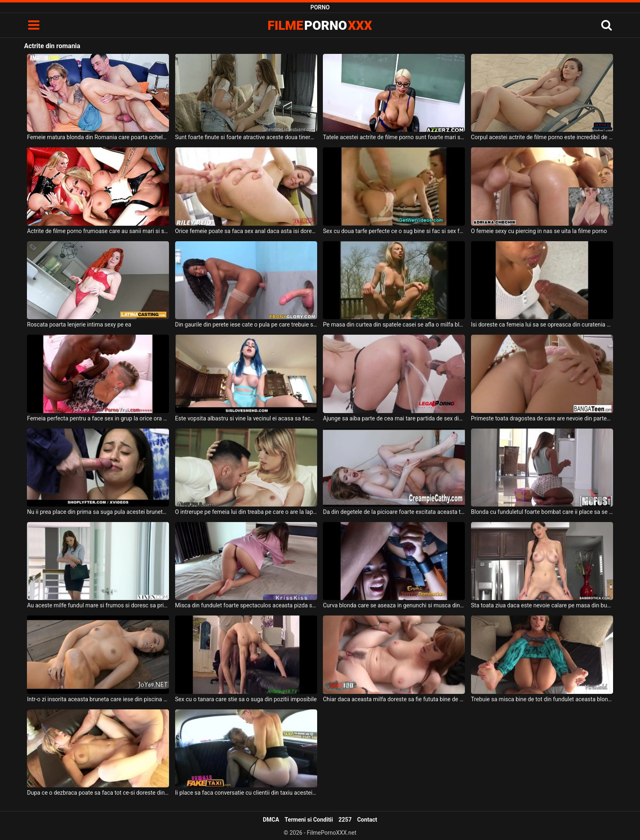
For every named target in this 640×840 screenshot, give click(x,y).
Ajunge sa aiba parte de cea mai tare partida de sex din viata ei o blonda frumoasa (394, 418)
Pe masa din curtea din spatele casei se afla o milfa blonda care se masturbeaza (394, 324)
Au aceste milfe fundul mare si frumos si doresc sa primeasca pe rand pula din (98, 605)
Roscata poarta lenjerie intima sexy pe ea (79, 324)
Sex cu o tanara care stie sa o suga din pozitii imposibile (246, 699)
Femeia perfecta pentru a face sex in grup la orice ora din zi (98, 418)
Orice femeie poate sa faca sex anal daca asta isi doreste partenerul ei (246, 231)
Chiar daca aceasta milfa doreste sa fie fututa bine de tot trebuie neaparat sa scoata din (394, 699)
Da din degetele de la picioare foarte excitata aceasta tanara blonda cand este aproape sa (394, 512)
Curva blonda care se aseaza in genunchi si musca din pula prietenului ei (394, 605)
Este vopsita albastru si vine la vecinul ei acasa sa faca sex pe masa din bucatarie (246, 418)
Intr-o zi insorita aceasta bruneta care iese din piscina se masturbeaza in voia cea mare (98, 699)
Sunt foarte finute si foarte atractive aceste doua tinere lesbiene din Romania (246, 137)
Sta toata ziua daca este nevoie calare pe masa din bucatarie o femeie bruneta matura (542, 605)
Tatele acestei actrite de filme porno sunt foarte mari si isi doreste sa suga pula (394, 137)
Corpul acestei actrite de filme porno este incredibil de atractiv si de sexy (542, 137)
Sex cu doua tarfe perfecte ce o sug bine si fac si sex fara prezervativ (394, 231)
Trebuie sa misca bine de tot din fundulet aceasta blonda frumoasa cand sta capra (542, 699)
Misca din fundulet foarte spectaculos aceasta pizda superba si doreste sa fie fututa (246, 605)
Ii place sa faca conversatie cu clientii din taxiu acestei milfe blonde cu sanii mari (246, 793)
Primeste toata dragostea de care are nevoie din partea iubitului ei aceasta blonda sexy (542, 418)
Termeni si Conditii (309, 820)
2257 (345, 820)
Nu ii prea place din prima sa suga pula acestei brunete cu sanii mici (98, 512)
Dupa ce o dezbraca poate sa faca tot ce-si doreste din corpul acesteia (98, 793)
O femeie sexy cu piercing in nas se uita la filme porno (539, 231)
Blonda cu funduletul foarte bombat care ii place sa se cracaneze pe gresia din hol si (542, 512)
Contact (367, 820)
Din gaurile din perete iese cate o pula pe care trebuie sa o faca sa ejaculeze (246, 324)
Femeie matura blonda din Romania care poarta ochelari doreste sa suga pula (98, 137)
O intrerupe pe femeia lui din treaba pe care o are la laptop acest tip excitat (246, 512)
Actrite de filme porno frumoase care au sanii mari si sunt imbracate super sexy (98, 231)
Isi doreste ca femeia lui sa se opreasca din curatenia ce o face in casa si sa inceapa (542, 324)
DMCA (271, 820)
